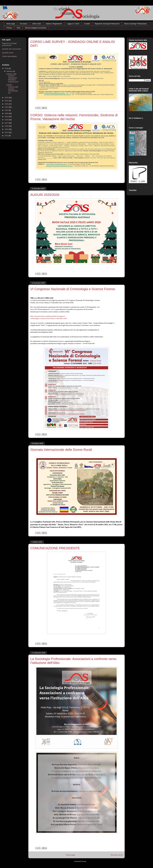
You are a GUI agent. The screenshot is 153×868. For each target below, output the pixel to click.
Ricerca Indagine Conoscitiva (36, 28)
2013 (7, 136)
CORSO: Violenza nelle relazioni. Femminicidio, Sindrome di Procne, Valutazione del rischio (74, 117)
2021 (7, 110)
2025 (7, 98)
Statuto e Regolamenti (54, 24)
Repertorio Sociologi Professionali (107, 24)
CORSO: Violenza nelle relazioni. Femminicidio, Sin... (12, 89)
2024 (7, 101)
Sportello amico (8, 53)
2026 (7, 68)
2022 (7, 107)
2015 (7, 129)
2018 (7, 120)
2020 (7, 113)
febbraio (10, 71)
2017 (7, 123)
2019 (7, 117)
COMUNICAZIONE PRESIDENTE (55, 548)
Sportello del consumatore (12, 49)
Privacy (9, 28)
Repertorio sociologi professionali (9, 44)
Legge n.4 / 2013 (73, 24)
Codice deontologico (10, 56)
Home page (11, 24)
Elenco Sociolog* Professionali (135, 24)
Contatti (87, 24)
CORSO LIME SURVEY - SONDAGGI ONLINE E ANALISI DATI (12, 78)
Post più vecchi (117, 855)
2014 (7, 132)
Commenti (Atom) (80, 861)
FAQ (18, 28)
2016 (7, 126)
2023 (7, 104)
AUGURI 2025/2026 (45, 195)
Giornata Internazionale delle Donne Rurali (61, 450)
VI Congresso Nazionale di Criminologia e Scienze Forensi (73, 289)
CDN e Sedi (37, 24)
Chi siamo (24, 24)
